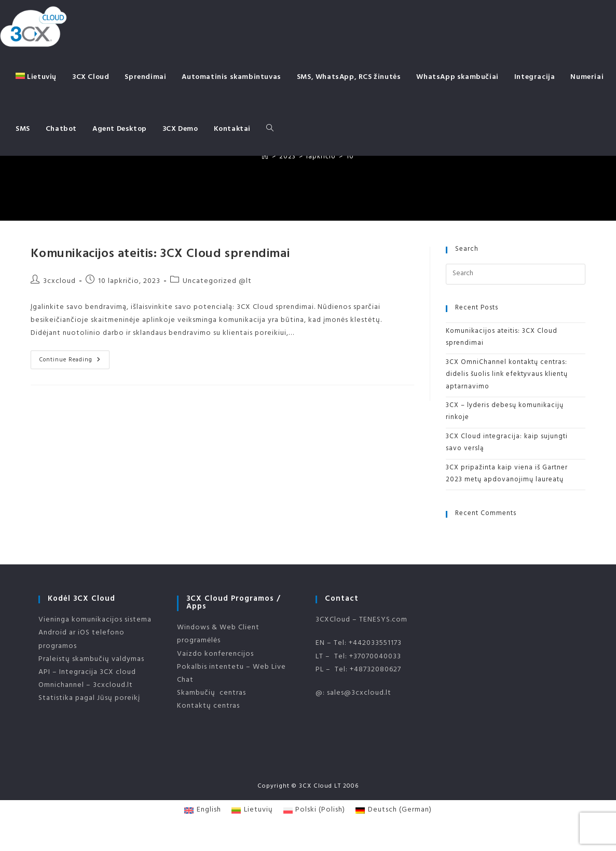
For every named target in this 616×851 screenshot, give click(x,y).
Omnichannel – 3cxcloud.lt (86, 686)
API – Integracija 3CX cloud (87, 673)
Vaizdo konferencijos (215, 654)
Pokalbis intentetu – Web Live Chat (231, 674)
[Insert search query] (516, 274)
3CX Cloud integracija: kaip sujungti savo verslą (507, 443)
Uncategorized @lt (217, 282)
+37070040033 (375, 657)
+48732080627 (375, 670)
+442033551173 (375, 644)
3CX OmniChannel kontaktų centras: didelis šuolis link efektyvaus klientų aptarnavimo (507, 375)
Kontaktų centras (208, 706)
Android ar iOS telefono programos (81, 640)
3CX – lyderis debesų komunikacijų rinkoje (505, 412)
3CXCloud (333, 620)
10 (350, 157)
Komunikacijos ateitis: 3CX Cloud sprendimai (160, 255)
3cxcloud (59, 282)
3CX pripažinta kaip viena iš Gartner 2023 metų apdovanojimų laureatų (507, 474)
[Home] (265, 157)
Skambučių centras (211, 693)
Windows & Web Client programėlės (218, 634)
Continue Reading (74, 361)
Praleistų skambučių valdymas (91, 660)
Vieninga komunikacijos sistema (95, 620)
